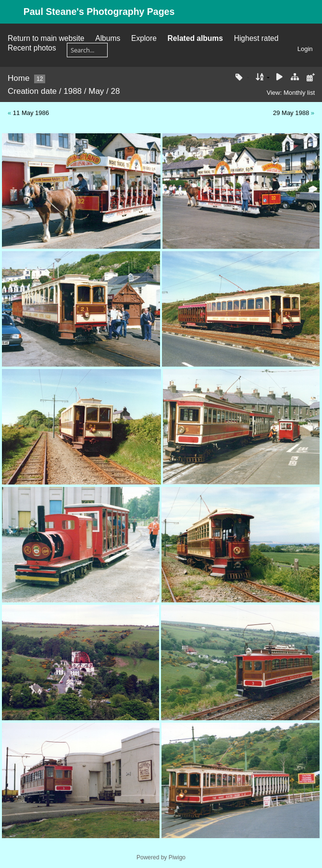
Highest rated (256, 38)
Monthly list (299, 93)
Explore (144, 38)
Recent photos (32, 48)
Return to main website (46, 38)
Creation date (32, 91)
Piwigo (177, 857)
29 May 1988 (291, 113)
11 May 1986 (31, 113)
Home (19, 78)
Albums (108, 38)
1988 (73, 91)
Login (305, 49)
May (96, 91)
